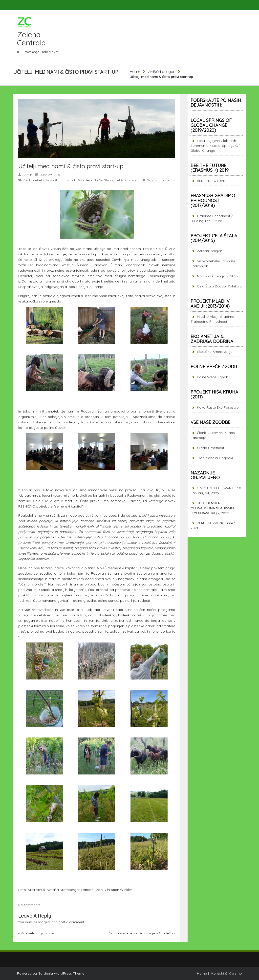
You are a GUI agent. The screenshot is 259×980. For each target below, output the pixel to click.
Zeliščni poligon (162, 72)
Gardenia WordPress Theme (61, 973)
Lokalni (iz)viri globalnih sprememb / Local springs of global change (215, 146)
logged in (46, 922)
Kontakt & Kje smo (227, 973)
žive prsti (163, 411)
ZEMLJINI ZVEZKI (211, 523)
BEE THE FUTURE (211, 181)
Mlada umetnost (211, 448)
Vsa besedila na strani (96, 180)
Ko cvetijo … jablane (37, 933)
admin (27, 175)
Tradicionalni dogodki (215, 458)
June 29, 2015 (50, 175)
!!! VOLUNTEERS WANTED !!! (219, 488)
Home (135, 72)
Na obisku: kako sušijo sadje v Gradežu (141, 933)
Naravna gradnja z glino (217, 276)
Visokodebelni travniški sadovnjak (49, 180)
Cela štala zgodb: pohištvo (219, 286)
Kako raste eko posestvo (218, 407)
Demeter (25, 276)
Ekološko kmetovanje (215, 352)
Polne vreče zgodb (213, 377)
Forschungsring (160, 276)
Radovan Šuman (107, 265)
